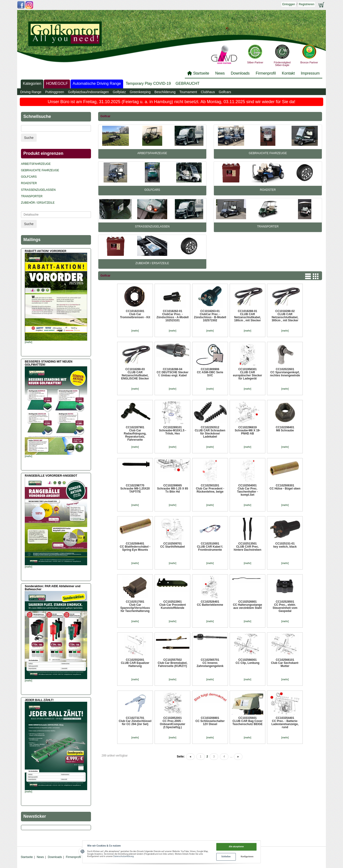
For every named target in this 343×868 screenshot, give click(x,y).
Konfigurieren (247, 857)
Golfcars (225, 92)
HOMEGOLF (57, 83)
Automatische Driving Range (97, 83)
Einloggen (289, 4)
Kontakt (288, 73)
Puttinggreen (55, 92)
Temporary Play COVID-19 (148, 83)
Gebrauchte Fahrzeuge (268, 153)
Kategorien (32, 83)
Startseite (201, 73)
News (220, 73)
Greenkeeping (140, 92)
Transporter (268, 227)
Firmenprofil (266, 73)
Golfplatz (119, 92)
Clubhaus (208, 92)
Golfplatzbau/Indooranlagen (88, 92)
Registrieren (307, 4)
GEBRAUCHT (187, 83)
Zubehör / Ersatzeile (152, 263)
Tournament (188, 92)
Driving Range (31, 92)
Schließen (226, 857)
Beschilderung (165, 92)
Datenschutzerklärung (124, 856)
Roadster (268, 190)
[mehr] (135, 331)
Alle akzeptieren (236, 847)
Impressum (310, 73)
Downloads (240, 73)
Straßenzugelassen (152, 227)
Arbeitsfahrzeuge (152, 153)
